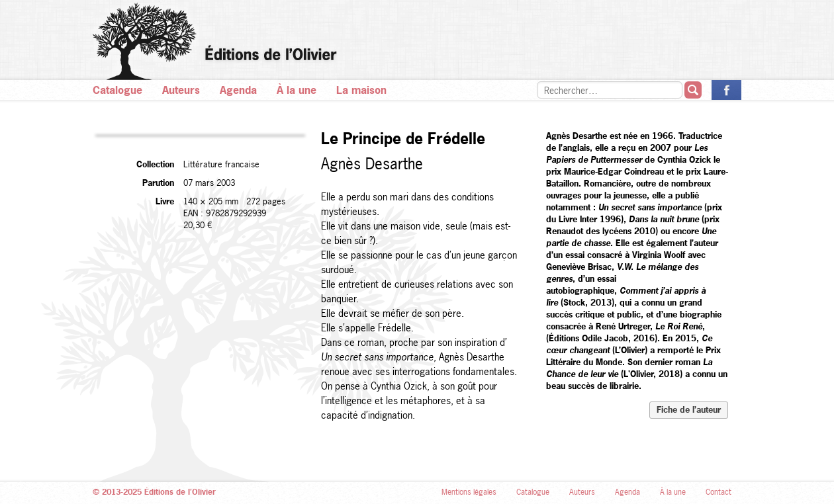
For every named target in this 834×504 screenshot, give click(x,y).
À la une (297, 90)
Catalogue (117, 90)
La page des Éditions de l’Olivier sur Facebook (726, 90)
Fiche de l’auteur (689, 409)
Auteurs (181, 90)
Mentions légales (469, 492)
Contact (718, 492)
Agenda (238, 90)
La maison (361, 90)
